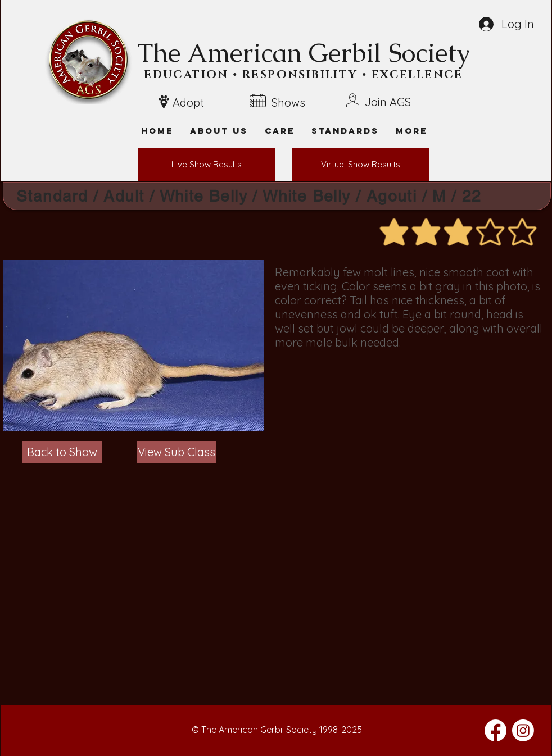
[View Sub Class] (177, 452)
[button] (411, 131)
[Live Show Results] (207, 165)
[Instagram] (523, 730)
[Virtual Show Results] (361, 165)
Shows (288, 103)
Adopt (188, 103)
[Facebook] (496, 730)
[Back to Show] (62, 452)
